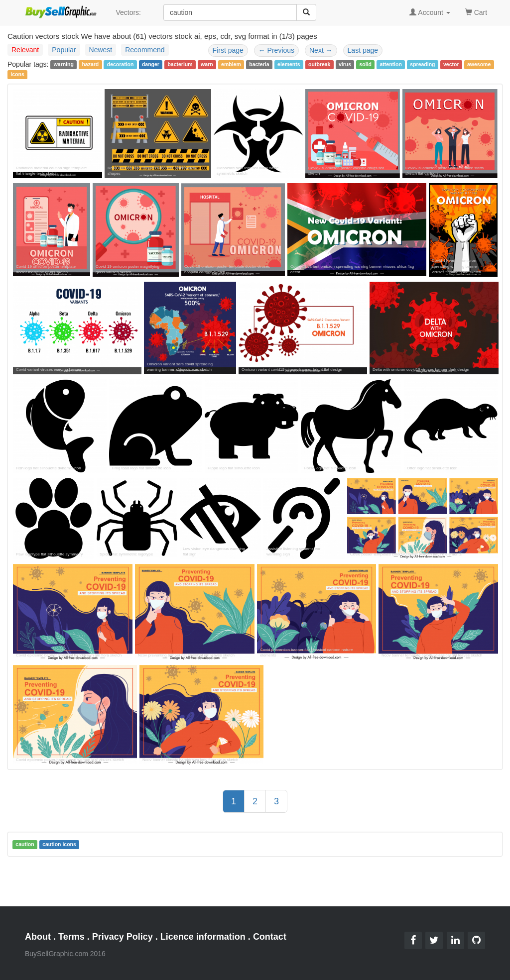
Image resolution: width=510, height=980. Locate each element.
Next (321, 50)
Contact (270, 937)
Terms (71, 937)
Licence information (203, 937)
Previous (276, 50)
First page (228, 50)
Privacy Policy (123, 937)
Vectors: (128, 12)
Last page (363, 50)
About (38, 937)
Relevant (25, 50)
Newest (101, 50)
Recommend (145, 50)
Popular (64, 50)
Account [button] (430, 12)
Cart (476, 12)
